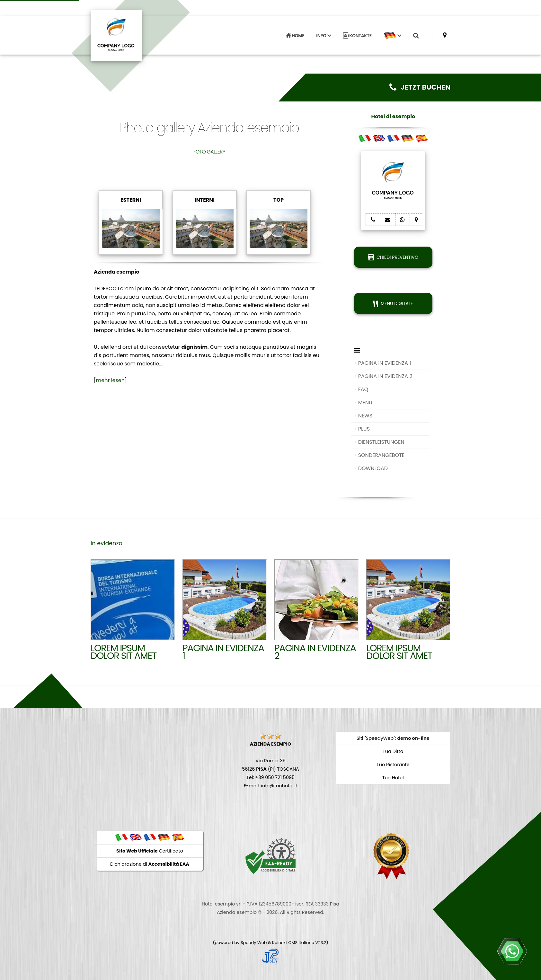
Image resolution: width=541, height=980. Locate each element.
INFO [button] (324, 36)
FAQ (363, 389)
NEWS (365, 416)
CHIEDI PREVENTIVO (393, 257)
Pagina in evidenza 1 (223, 652)
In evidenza (106, 543)
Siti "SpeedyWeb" (376, 738)
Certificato (150, 851)
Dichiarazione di (150, 864)
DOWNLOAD (373, 468)
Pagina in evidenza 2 (315, 652)
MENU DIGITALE (393, 303)
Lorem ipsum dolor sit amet (124, 652)
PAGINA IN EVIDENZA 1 (385, 363)
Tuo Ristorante (393, 765)
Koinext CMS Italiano (294, 943)
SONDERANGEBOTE (381, 455)
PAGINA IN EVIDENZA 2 (385, 376)
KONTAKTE (357, 36)
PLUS (364, 429)
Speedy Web (254, 943)
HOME (295, 36)
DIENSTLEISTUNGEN (381, 442)
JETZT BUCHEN (420, 87)
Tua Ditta (393, 751)
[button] (392, 36)
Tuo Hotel (393, 778)
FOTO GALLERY (209, 152)
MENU (365, 402)
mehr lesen (110, 380)
